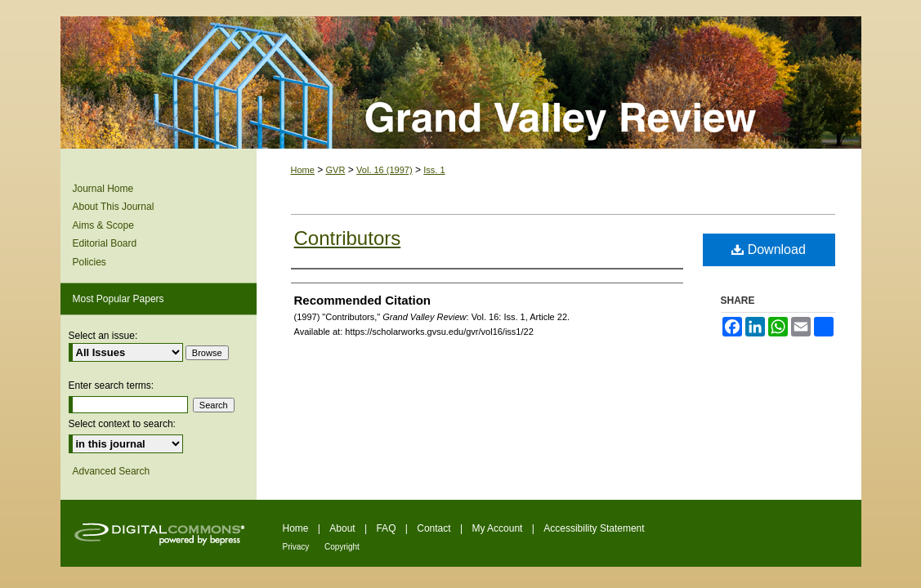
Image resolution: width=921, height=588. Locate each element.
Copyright (342, 547)
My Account (498, 528)
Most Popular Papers (118, 299)
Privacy (297, 547)
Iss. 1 (434, 170)
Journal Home (103, 189)
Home (303, 170)
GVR (336, 170)
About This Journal (114, 207)
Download (769, 249)
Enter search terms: (112, 385)
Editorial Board (105, 243)
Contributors (348, 238)
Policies (89, 262)
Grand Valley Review (461, 82)
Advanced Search (112, 471)
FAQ (387, 528)
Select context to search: (122, 424)
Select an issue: (103, 336)
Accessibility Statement (594, 528)
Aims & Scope (103, 225)
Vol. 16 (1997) (384, 170)
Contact (435, 528)
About (344, 528)
